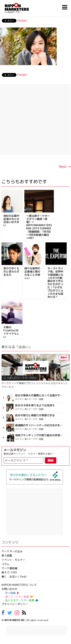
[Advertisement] (35, 119)
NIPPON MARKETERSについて (19, 585)
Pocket (22, 21)
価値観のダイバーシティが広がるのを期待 (40, 425)
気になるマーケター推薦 (21, 600)
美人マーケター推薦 (19, 597)
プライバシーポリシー (15, 604)
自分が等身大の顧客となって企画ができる (40, 395)
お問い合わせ (9, 589)
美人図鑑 (7, 555)
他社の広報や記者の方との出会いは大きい (11, 220)
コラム (5, 564)
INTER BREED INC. (15, 620)
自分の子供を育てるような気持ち (35, 405)
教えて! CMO (9, 572)
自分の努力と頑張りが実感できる (35, 415)
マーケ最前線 (9, 568)
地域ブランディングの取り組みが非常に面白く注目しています (40, 435)
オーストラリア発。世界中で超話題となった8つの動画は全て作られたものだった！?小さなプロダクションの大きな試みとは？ (55, 282)
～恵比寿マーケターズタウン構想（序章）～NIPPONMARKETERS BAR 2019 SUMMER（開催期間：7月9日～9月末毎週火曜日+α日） (39, 227)
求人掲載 (12, 593)
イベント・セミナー (13, 560)
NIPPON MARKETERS (21, 8)
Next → (65, 167)
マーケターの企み (12, 551)
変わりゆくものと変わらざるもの (11, 271)
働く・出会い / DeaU (14, 577)
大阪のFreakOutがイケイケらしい (11, 332)
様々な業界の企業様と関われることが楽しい (32, 273)
